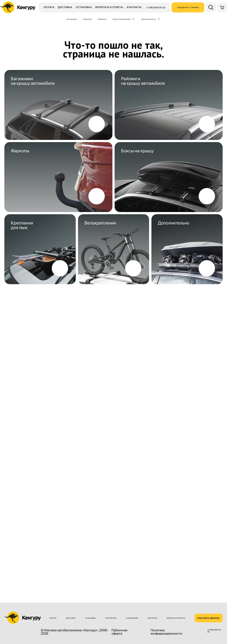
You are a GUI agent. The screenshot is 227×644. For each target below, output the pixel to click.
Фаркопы (87, 19)
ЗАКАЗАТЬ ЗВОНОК (209, 618)
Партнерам (111, 618)
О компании (132, 618)
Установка (84, 7)
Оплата (49, 7)
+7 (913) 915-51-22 (156, 7)
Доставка (65, 7)
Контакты (134, 7)
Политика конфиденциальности (166, 632)
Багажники (72, 19)
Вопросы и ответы (109, 7)
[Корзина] (222, 7)
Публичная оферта (119, 632)
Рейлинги (102, 19)
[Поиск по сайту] (211, 7)
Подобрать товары (188, 7)
